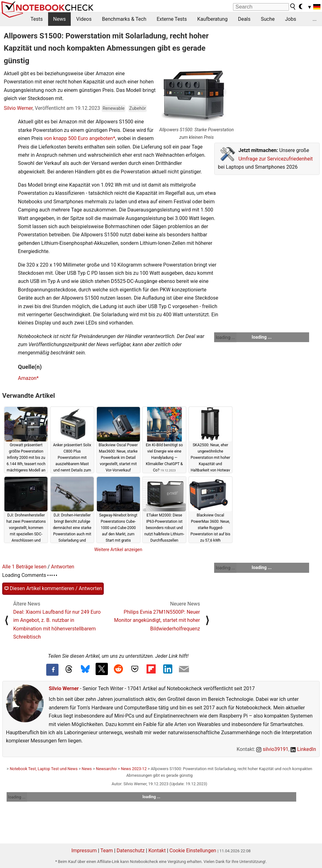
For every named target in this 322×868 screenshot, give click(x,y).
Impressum (84, 851)
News (59, 19)
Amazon (27, 378)
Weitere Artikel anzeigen (118, 550)
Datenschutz (131, 851)
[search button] (293, 7)
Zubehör (138, 108)
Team (107, 851)
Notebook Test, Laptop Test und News (44, 769)
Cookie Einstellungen (193, 851)
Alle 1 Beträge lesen (24, 567)
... (315, 19)
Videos (84, 19)
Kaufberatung (212, 19)
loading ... (225, 337)
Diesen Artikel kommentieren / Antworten (53, 589)
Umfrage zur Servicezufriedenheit (275, 159)
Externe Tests (172, 19)
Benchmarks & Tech (124, 19)
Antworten (63, 567)
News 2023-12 (134, 769)
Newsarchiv (106, 769)
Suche (268, 19)
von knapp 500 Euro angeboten (78, 138)
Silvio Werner (18, 108)
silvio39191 (272, 749)
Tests (37, 19)
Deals (244, 19)
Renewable (114, 108)
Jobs (290, 19)
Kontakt (157, 851)
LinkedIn (303, 749)
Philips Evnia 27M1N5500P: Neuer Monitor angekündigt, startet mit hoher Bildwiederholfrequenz (157, 620)
